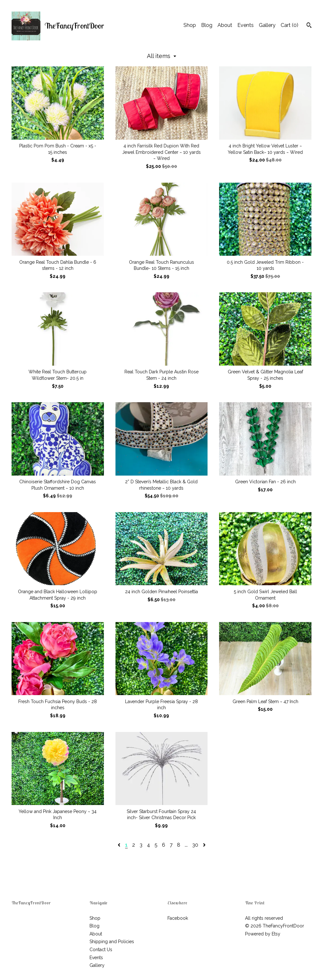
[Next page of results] (204, 845)
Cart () (289, 25)
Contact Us (101, 950)
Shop (190, 25)
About (225, 25)
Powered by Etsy (263, 934)
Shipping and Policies (112, 942)
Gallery (267, 25)
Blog (207, 25)
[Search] (309, 26)
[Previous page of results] (120, 845)
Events (246, 25)
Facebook (178, 918)
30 (195, 845)
